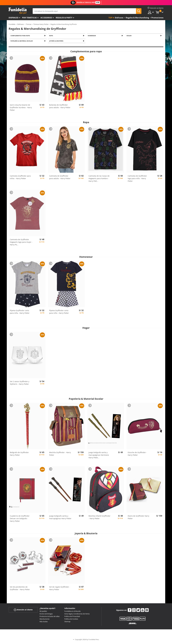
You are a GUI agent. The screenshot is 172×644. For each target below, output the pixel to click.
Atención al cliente (23, 610)
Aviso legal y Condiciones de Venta (77, 614)
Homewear (92, 36)
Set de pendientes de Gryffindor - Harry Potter (20, 589)
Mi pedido (43, 612)
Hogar (129, 36)
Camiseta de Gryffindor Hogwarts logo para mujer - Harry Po (21, 243)
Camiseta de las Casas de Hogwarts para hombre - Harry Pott (99, 179)
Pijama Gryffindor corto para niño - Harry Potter (59, 312)
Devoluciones (45, 620)
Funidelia (12, 24)
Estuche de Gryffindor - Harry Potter (137, 454)
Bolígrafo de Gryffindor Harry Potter (19, 454)
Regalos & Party (64, 18)
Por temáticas (29, 18)
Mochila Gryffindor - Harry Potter (60, 454)
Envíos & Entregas (46, 614)
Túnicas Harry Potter (41, 24)
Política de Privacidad (72, 617)
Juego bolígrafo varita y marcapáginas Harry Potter (60, 518)
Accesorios (46, 18)
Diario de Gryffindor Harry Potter (138, 518)
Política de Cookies (71, 620)
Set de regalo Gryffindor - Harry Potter (60, 589)
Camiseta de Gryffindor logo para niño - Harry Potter (137, 179)
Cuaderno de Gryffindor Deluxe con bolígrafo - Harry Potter (20, 519)
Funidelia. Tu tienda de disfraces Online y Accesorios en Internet (18, 11)
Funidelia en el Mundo (72, 612)
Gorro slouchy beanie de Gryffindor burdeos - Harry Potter (21, 108)
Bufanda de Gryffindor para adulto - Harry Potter (60, 107)
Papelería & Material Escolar (22, 42)
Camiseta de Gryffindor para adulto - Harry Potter (60, 178)
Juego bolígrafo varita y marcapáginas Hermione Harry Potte (99, 456)
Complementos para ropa (21, 36)
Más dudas (44, 622)
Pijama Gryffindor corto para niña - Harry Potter (20, 312)
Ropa (51, 36)
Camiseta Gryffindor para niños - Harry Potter (20, 178)
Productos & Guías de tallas (50, 617)
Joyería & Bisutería (57, 42)
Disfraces (13, 18)
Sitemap (67, 622)
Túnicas (29, 24)
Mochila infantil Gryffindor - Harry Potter (99, 518)
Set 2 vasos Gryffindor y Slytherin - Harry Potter (20, 383)
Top (110, 18)
